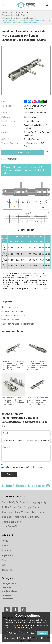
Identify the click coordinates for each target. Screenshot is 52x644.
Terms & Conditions (35, 467)
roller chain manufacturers (13, 316)
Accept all (43, 633)
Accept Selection (28, 633)
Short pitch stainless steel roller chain (18, 324)
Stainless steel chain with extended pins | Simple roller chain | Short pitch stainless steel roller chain (13, 401)
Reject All (13, 633)
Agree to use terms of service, (22, 466)
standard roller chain (10, 320)
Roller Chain (21, 12)
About (5, 545)
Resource (7, 570)
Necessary (10, 638)
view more (12, 526)
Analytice (21, 638)
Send (9, 474)
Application (7, 555)
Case (4, 560)
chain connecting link (10, 307)
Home (5, 12)
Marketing (46, 638)
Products (6, 550)
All (12, 12)
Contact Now (23, 152)
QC (3, 565)
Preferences (33, 638)
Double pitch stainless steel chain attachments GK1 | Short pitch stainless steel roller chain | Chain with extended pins (38, 366)
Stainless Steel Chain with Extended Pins (20, 18)
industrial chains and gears (13, 311)
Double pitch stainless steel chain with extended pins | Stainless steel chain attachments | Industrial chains (38, 402)
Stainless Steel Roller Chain (14, 15)
